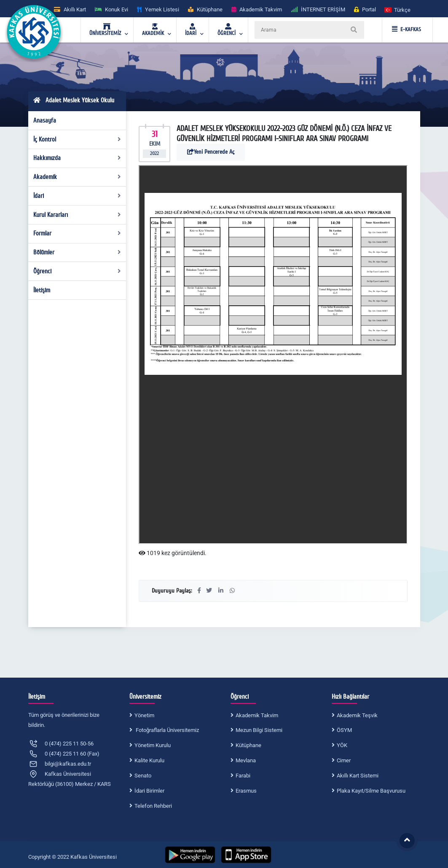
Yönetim (144, 715)
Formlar (77, 233)
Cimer (344, 760)
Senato (143, 776)
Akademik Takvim (257, 715)
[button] (398, 9)
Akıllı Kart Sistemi (358, 776)
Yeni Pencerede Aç (211, 152)
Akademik (77, 177)
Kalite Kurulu (149, 760)
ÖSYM (344, 730)
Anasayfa (45, 120)
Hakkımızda (77, 158)
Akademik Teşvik (357, 715)
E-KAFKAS (406, 29)
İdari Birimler (149, 791)
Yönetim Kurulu (153, 745)
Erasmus (246, 791)
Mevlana (246, 760)
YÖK (342, 745)
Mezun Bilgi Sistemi (259, 730)
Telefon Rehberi (153, 806)
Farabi (243, 776)
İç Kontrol (77, 139)
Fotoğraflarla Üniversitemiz (167, 730)
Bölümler (77, 252)
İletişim (42, 290)
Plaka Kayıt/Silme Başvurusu (371, 791)
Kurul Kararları (77, 215)
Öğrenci (77, 271)
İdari (77, 196)
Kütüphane (248, 745)
